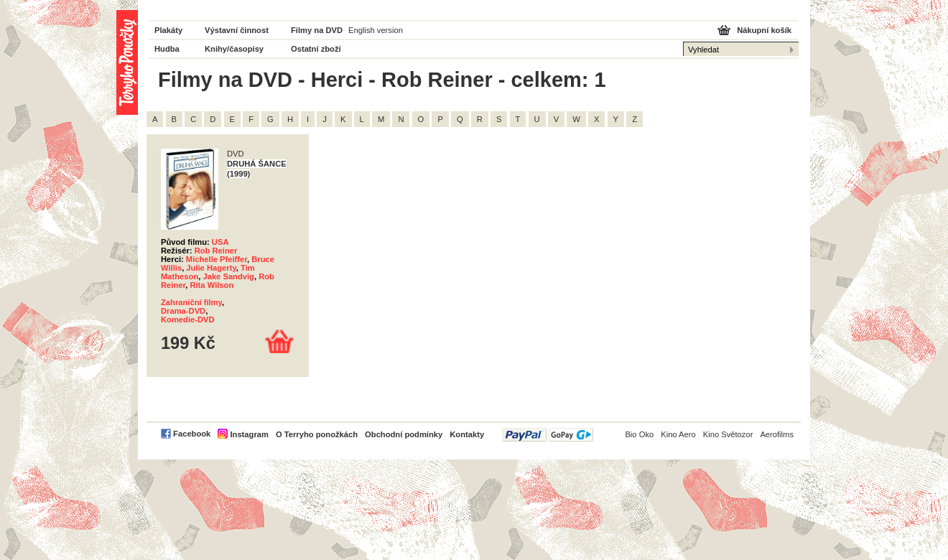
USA (220, 242)
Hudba (167, 49)
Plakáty (168, 30)
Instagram (249, 434)
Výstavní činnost (237, 30)
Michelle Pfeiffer (217, 259)
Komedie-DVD (188, 319)
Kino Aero (678, 434)
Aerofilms (777, 434)
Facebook (192, 434)
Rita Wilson (212, 285)
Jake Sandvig (228, 276)
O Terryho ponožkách (317, 434)
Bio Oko (639, 434)
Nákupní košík (764, 30)
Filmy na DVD (317, 30)
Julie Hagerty (211, 268)
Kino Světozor (728, 434)
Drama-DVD (183, 311)
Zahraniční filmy (191, 302)
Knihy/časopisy (234, 49)
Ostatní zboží (316, 49)
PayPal (548, 435)
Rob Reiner (216, 251)
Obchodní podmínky (404, 434)
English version (376, 30)
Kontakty (467, 434)
